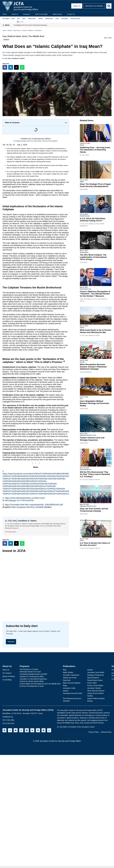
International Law (86, 289)
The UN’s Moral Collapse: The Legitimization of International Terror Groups (93, 257)
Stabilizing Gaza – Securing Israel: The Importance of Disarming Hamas (95, 150)
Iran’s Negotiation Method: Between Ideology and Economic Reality (95, 403)
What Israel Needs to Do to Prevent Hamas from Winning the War (96, 331)
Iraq (4, 36)
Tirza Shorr (84, 262)
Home (5, 14)
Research (27, 14)
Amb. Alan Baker (86, 299)
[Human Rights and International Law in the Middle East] (40, 684)
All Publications (11, 532)
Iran (81, 398)
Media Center (57, 14)
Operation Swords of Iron (88, 434)
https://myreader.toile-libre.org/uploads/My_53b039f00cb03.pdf (34, 505)
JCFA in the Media (41, 14)
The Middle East (36, 36)
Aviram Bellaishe (86, 371)
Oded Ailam (84, 408)
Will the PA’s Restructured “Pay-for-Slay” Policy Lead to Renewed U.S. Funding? (95, 473)
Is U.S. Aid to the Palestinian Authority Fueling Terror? (93, 219)
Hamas (82, 145)
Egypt (82, 181)
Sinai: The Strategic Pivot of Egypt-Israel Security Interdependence (96, 185)
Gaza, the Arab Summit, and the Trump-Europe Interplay (94, 509)
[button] (5, 67)
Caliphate (6, 40)
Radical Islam (14, 36)
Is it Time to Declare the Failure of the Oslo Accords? (95, 543)
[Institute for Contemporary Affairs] (40, 677)
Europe (82, 361)
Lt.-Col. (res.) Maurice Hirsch (90, 224)
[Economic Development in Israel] (40, 686)
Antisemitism (84, 252)
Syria (25, 36)
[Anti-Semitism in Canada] (40, 669)
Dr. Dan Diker (85, 155)
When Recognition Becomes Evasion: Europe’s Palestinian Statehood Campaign (93, 366)
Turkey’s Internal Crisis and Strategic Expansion (92, 438)
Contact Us (71, 14)
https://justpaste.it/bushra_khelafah (27, 507)
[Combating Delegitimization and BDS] (40, 674)
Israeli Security (85, 216)
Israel (82, 539)
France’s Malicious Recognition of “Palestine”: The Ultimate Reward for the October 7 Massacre (95, 293)
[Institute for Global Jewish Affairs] (40, 681)
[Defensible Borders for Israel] (40, 672)
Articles (10, 30)
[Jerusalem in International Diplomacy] (40, 679)
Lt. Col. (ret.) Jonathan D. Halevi (14, 58)
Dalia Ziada (84, 189)
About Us (15, 14)
